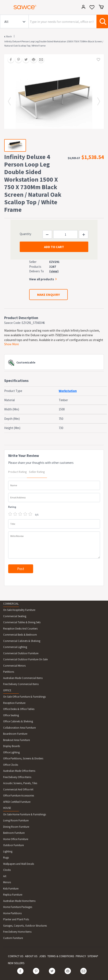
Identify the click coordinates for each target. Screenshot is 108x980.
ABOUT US (31, 956)
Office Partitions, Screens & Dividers (23, 758)
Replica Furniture (13, 895)
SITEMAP (93, 956)
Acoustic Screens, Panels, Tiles (20, 783)
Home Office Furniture (16, 839)
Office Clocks (11, 765)
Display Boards (12, 746)
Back (9, 36)
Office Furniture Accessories (19, 796)
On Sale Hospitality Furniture (19, 610)
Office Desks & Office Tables (19, 709)
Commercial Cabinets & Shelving (22, 641)
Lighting (8, 851)
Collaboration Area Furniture (19, 728)
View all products (42, 279)
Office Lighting (11, 752)
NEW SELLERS (16, 963)
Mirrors (7, 882)
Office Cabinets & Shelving (18, 721)
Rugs (6, 858)
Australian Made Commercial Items (23, 678)
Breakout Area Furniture (16, 740)
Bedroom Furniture (14, 833)
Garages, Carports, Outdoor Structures (25, 926)
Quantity (25, 234)
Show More (12, 344)
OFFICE (7, 690)
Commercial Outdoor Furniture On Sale (25, 659)
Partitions (9, 672)
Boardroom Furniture (15, 734)
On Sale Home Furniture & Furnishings (25, 814)
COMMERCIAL (11, 604)
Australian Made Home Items (19, 901)
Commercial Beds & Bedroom (20, 635)
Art (5, 876)
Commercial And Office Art (18, 789)
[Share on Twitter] (25, 60)
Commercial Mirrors (14, 666)
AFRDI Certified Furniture (17, 802)
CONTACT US (16, 956)
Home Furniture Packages (18, 907)
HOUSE (7, 808)
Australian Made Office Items (19, 771)
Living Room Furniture (16, 820)
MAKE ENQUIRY (48, 295)
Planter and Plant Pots (16, 919)
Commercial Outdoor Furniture (21, 653)
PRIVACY (81, 956)
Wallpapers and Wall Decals (19, 864)
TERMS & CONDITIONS (61, 956)
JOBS (42, 956)
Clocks (7, 870)
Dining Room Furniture (16, 827)
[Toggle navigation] (5, 8)
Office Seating (11, 715)
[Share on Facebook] (9, 60)
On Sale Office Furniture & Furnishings (24, 697)
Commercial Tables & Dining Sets (22, 622)
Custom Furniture (13, 938)
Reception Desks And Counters (20, 629)
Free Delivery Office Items (17, 777)
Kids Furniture (11, 889)
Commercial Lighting (15, 647)
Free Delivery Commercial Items (21, 684)
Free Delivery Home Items (17, 932)
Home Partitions (12, 913)
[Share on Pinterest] (17, 60)
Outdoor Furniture (13, 845)
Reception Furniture (14, 703)
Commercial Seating (15, 616)
